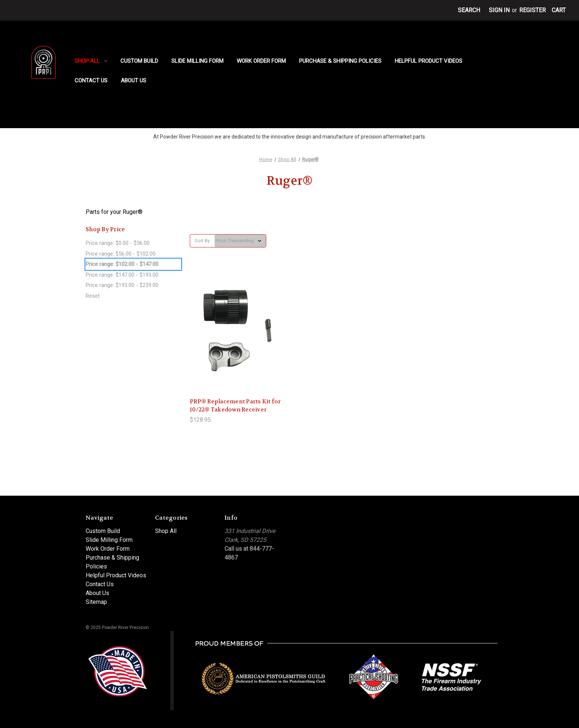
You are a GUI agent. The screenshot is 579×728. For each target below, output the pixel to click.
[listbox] (240, 241)
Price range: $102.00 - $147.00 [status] (122, 264)
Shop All (91, 61)
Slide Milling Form (197, 61)
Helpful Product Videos (429, 61)
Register (532, 10)
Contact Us (91, 81)
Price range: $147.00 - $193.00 (122, 275)
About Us (133, 81)
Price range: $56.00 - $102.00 (121, 254)
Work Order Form (261, 61)
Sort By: (203, 241)
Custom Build (139, 61)
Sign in (499, 10)
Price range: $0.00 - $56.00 (118, 243)
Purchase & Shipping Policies (340, 61)
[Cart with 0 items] (559, 10)
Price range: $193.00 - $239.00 (122, 285)
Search (469, 10)
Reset (93, 296)
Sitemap (96, 602)
